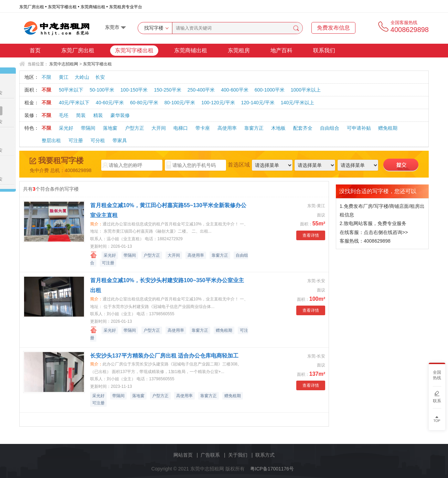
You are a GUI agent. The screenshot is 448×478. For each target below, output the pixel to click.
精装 (98, 115)
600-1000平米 (270, 90)
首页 (35, 50)
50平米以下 (71, 90)
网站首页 (183, 455)
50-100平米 (102, 90)
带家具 (120, 140)
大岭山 (82, 77)
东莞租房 (239, 50)
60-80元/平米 (144, 103)
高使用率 (227, 128)
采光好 (66, 128)
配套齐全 (303, 128)
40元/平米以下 (74, 103)
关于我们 (238, 455)
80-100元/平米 (180, 103)
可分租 (98, 140)
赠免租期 (388, 128)
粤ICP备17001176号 (272, 469)
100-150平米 (134, 90)
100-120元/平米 (218, 103)
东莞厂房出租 (78, 50)
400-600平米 (234, 90)
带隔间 (88, 128)
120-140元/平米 (258, 103)
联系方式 (265, 455)
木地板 (278, 128)
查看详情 (311, 235)
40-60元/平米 (110, 103)
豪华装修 (120, 115)
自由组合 (330, 128)
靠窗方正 (254, 128)
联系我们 (324, 50)
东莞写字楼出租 (134, 50)
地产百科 (281, 50)
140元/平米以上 (297, 103)
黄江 (64, 77)
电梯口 (181, 128)
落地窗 (110, 128)
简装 (81, 115)
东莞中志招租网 (64, 64)
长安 (100, 77)
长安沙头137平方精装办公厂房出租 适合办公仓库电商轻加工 (164, 356)
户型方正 (135, 128)
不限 (46, 77)
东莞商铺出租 (191, 50)
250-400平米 (201, 90)
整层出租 (51, 140)
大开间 (159, 128)
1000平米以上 (306, 90)
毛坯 (64, 115)
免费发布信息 (333, 28)
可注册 (76, 140)
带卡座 (203, 128)
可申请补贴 (359, 128)
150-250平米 (167, 90)
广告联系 (210, 455)
